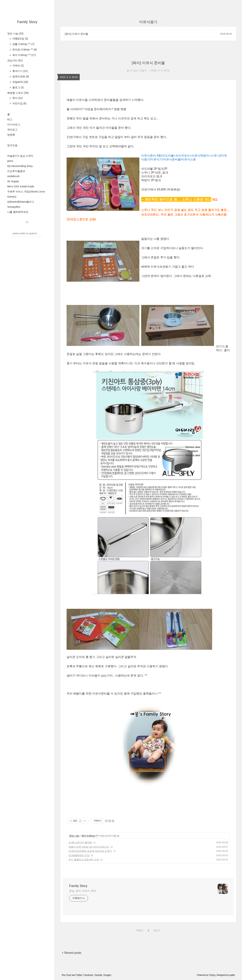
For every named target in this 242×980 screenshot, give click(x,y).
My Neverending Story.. (20, 166)
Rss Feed (67, 975)
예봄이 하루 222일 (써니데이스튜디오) (89, 847)
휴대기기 (20, 71)
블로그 (18, 87)
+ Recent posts (72, 953)
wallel (232, 975)
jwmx (10, 161)
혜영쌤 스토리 (18, 93)
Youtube (98, 975)
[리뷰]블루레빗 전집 (79, 855)
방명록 (11, 135)
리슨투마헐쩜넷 (16, 171)
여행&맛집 (20, 39)
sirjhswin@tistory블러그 (21, 202)
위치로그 (12, 130)
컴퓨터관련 (20, 76)
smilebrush (13, 176)
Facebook (88, 975)
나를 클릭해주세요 (18, 212)
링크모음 (12, 145)
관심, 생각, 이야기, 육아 (83, 891)
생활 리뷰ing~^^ (23, 44)
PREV (139, 930)
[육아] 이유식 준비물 (76, 34)
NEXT (156, 930)
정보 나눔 (15, 33)
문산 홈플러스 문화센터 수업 (84, 860)
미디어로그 (14, 125)
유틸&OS (20, 82)
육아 (17, 98)
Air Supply (13, 181)
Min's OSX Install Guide (21, 186)
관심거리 (15, 60)
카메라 (18, 66)
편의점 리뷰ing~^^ (24, 50)
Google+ (108, 975)
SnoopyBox (14, 207)
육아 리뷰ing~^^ (24, 55)
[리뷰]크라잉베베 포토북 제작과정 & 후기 (90, 851)
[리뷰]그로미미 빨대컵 (80, 842)
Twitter (79, 975)
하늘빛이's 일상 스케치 (20, 156)
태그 (10, 119)
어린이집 (19, 103)
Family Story (27, 22)
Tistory (212, 975)
